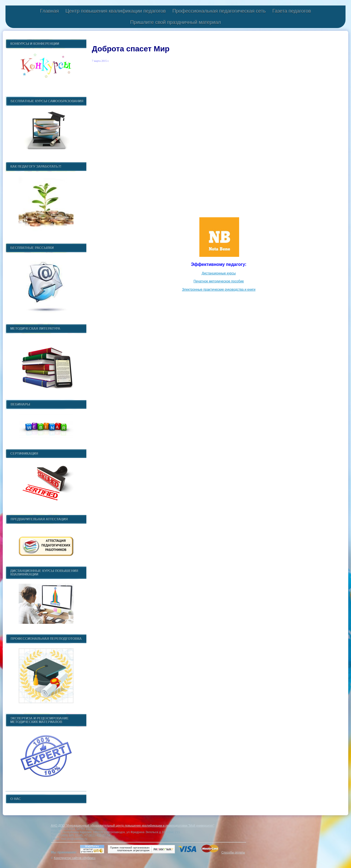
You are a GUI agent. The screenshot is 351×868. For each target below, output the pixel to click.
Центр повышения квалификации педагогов (115, 11)
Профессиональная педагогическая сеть (219, 11)
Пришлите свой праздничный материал (175, 22)
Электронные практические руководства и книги (219, 290)
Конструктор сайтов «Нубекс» (75, 858)
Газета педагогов (292, 11)
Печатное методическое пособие (219, 281)
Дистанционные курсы (219, 273)
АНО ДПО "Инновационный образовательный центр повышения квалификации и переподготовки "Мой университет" (132, 825)
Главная (49, 11)
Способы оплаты (233, 852)
